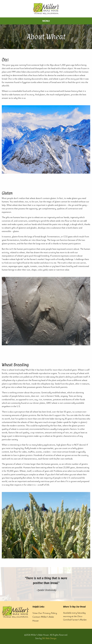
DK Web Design (49, 638)
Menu (46, 21)
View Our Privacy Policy (45, 613)
